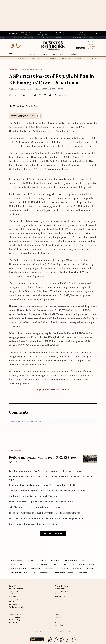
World (57, 620)
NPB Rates (77, 569)
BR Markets (13, 599)
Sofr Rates (50, 569)
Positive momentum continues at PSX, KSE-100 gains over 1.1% (43, 459)
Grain (55, 565)
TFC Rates (90, 569)
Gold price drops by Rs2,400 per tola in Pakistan (33, 496)
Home (33, 54)
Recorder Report (33, 106)
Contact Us (13, 586)
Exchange (55, 561)
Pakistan (58, 617)
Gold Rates (65, 58)
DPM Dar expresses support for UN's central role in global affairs (42, 502)
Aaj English (13, 604)
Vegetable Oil (42, 565)
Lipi (73, 565)
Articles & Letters (61, 586)
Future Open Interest (41, 573)
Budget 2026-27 (19, 58)
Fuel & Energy (60, 596)
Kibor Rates (36, 569)
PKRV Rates (64, 569)
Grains (57, 615)
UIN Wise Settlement (19, 573)
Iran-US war (36, 58)
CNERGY (82, 38)
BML (23, 38)
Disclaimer (13, 594)
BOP (51, 38)
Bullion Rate (16, 561)
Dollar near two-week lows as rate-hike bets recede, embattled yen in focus (46, 518)
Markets (74, 54)
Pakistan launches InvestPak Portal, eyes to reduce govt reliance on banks (46, 471)
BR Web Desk (18, 106)
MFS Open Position (19, 569)
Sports (57, 622)
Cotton (30, 561)
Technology (59, 625)
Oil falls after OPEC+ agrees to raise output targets (35, 507)
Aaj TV (11, 602)
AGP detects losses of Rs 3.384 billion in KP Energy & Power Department (51, 79)
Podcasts (79, 58)
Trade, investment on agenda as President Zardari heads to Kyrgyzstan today (47, 491)
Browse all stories (53, 534)
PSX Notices (92, 58)
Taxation (58, 594)
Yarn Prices (13, 622)
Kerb (30, 565)
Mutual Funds (17, 565)
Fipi (64, 565)
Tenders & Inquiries (17, 620)
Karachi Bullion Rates (64, 573)
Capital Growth (70, 561)
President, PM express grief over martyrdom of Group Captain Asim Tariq (45, 513)
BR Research (58, 54)
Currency (42, 561)
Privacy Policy (14, 591)
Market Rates (60, 589)
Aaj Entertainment (16, 607)
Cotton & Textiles (61, 591)
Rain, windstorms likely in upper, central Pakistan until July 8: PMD (42, 485)
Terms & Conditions (17, 589)
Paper (11, 625)
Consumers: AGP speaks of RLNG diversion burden (34, 524)
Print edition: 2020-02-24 (31, 69)
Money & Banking (16, 617)
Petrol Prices (51, 58)
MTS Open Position (87, 565)
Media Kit (13, 596)
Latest (44, 54)
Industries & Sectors (17, 615)
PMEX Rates (83, 573)
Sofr (84, 561)
